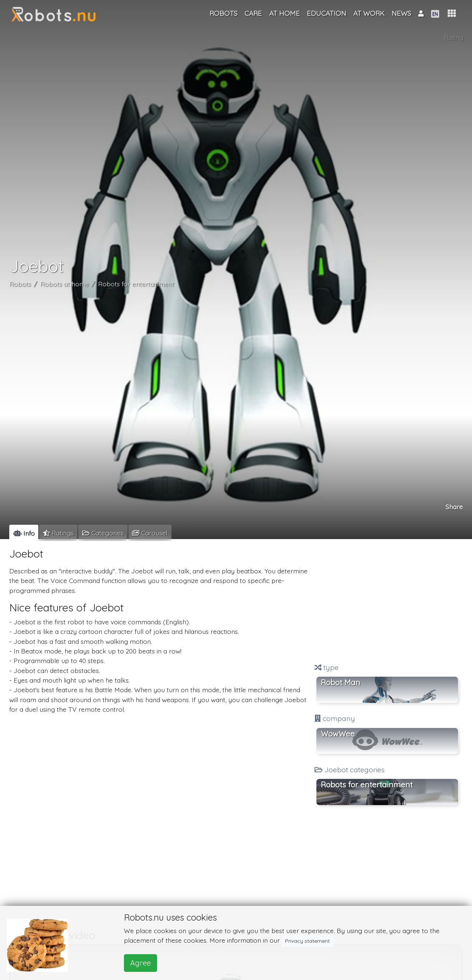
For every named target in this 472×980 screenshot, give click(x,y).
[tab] (24, 533)
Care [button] (253, 13)
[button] (452, 13)
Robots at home (65, 284)
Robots (20, 284)
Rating (454, 37)
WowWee (338, 734)
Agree (140, 963)
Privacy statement (307, 941)
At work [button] (369, 13)
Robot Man (341, 682)
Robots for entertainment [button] (367, 784)
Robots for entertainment (136, 284)
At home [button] (284, 13)
